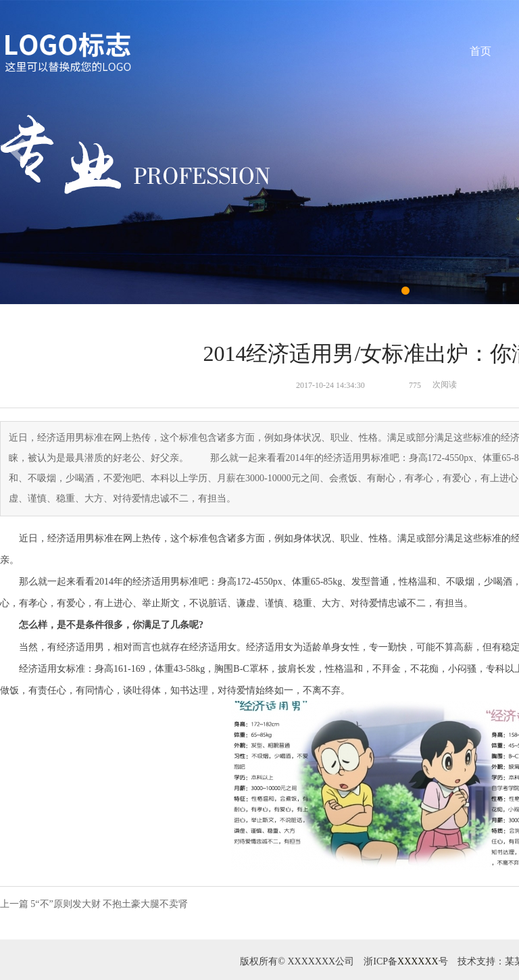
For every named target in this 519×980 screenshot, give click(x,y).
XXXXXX (418, 961)
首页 (480, 51)
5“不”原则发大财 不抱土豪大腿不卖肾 (109, 904)
